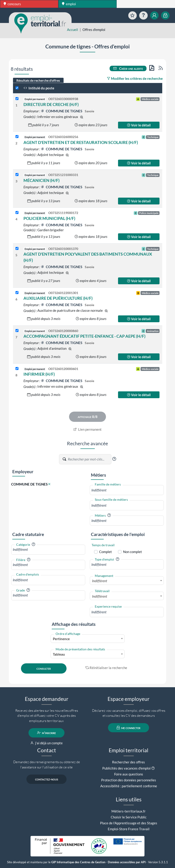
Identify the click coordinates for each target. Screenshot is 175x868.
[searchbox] (127, 490)
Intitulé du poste (39, 88)
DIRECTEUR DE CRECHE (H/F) (51, 104)
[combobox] (127, 490)
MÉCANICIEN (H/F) (41, 180)
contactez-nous (47, 779)
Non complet (133, 552)
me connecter (129, 728)
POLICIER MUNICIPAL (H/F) (49, 218)
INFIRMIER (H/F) (39, 374)
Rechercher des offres (129, 762)
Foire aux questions (129, 774)
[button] (114, 459)
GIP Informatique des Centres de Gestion (78, 862)
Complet (106, 552)
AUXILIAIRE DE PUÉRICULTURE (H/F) (58, 298)
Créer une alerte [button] (128, 68)
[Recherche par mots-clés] (89, 459)
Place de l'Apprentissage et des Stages (129, 823)
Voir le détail (139, 125)
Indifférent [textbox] (100, 581)
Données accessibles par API (127, 862)
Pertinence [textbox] (61, 639)
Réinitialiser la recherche (106, 668)
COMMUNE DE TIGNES (62, 111)
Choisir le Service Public (129, 817)
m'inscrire (47, 733)
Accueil (72, 30)
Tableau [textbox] (59, 654)
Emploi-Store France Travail (129, 829)
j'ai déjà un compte (47, 743)
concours (12, 4)
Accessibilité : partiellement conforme (129, 786)
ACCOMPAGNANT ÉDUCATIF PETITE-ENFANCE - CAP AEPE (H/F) (84, 336)
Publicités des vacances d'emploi (126, 768)
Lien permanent (88, 429)
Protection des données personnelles (129, 780)
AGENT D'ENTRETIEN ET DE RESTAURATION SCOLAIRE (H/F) (81, 142)
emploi (69, 4)
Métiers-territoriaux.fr (129, 811)
